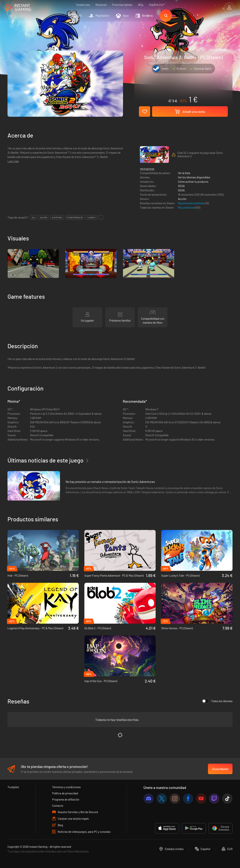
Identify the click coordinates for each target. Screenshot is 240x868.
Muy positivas (186, 207)
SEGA (181, 186)
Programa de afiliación (66, 799)
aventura (57, 217)
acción (44, 217)
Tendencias (83, 5)
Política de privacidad (65, 793)
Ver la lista (184, 173)
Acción (182, 199)
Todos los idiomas (217, 701)
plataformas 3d (75, 217)
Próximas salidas (122, 5)
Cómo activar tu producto (193, 182)
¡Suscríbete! (220, 769)
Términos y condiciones (66, 787)
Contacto (58, 806)
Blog (141, 5)
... (101, 217)
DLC (34, 217)
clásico (91, 217)
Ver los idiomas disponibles (194, 177)
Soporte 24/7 (157, 5)
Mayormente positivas (191, 203)
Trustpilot (13, 787)
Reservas (101, 5)
